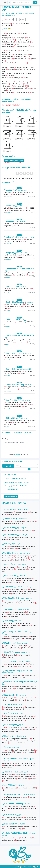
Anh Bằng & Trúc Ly (27, 237)
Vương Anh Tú (25, 652)
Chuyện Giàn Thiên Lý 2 (14, 320)
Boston (8, 293)
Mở (8, 466)
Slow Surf (9, 244)
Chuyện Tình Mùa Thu (13, 385)
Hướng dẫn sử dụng (11, 497)
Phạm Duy (8, 13)
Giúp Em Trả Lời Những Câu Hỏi (16, 833)
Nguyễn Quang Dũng (9, 16)
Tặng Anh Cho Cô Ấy (11, 671)
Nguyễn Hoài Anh (27, 598)
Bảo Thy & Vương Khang (23, 587)
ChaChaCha (9, 212)
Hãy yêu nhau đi (10, 535)
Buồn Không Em (10, 725)
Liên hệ (30, 867)
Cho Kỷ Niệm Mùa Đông (14, 302)
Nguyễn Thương (23, 643)
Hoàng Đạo (18, 621)
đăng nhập (17, 455)
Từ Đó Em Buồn (9, 553)
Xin (5, 747)
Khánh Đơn (22, 576)
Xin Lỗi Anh (8, 587)
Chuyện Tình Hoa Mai (13, 353)
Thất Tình (7, 621)
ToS (25, 867)
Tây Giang (27, 804)
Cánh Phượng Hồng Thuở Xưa (16, 268)
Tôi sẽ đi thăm (9, 518)
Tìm (35, 2)
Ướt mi (6, 544)
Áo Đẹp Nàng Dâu (12, 237)
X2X (27, 772)
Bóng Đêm (9, 253)
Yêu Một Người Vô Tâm (12, 609)
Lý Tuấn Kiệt (28, 662)
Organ (22, 160)
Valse (8, 427)
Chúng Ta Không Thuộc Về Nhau (16, 758)
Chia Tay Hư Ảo (11, 286)
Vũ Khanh (25, 509)
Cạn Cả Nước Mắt (10, 785)
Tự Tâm (6, 704)
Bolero (8, 344)
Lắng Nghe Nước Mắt (12, 824)
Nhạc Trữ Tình (19, 13)
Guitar (6, 160)
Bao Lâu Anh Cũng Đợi (12, 803)
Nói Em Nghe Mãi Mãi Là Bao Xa (16, 632)
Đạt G (21, 725)
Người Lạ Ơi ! (8, 736)
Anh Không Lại (10, 221)
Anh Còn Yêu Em (11, 190)
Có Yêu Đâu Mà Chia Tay (13, 794)
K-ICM (24, 695)
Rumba (8, 277)
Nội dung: (5, 439)
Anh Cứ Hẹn (9, 206)
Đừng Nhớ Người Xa (11, 509)
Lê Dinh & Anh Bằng (21, 253)
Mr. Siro (26, 824)
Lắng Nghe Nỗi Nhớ (11, 695)
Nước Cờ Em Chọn (10, 652)
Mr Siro (27, 609)
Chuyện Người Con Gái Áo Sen (16, 335)
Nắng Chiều (8, 564)
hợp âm (7, 126)
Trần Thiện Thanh (24, 553)
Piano (17, 160)
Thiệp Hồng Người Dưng (13, 772)
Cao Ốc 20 (7, 713)
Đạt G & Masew (14, 747)
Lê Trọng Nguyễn (21, 564)
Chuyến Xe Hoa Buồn (13, 400)
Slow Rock (29, 13)
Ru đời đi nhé (9, 528)
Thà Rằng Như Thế (11, 598)
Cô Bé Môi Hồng (11, 418)
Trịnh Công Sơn (23, 519)
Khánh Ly (7, 28)
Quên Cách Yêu (9, 576)
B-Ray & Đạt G (19, 714)
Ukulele (12, 160)
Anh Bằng (23, 190)
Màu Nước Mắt (9, 643)
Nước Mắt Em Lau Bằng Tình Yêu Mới (18, 682)
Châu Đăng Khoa (22, 736)
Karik (22, 785)
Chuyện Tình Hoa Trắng (14, 369)
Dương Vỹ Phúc (31, 794)
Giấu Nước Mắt (9, 815)
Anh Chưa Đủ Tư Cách (12, 661)
